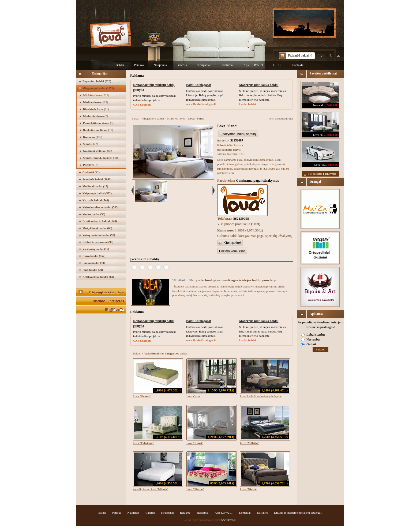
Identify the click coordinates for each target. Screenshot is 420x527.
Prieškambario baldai (100, 221)
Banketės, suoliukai (98, 130)
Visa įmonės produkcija (239, 224)
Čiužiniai (91, 172)
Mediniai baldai (95, 186)
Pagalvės (91, 165)
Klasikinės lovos (96, 109)
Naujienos (160, 65)
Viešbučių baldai (96, 249)
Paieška (139, 65)
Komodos (93, 137)
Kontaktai (298, 65)
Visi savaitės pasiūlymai (322, 174)
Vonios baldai (94, 214)
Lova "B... (320, 165)
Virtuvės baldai (96, 200)
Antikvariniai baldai (98, 277)
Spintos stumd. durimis (100, 158)
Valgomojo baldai (97, 193)
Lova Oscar (193, 396)
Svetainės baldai (97, 179)
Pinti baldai (93, 270)
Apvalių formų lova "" (151, 489)
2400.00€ (332, 105)
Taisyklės (262, 513)
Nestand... (319, 105)
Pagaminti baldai (97, 81)
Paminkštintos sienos (98, 123)
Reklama (185, 513)
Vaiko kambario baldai (100, 207)
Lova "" (142, 396)
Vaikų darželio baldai (99, 235)
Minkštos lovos (96, 95)
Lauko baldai (94, 263)
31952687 (237, 140)
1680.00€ (332, 135)
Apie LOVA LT (253, 65)
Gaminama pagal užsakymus (257, 180)
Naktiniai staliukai (97, 151)
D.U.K (277, 65)
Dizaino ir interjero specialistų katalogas (298, 513)
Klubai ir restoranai (98, 242)
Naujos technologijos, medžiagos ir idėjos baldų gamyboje (233, 280)
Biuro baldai (94, 256)
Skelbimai (227, 65)
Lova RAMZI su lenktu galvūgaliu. (261, 396)
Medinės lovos (95, 102)
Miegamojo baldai (98, 88)
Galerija (182, 65)
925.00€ (333, 165)
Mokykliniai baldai (97, 228)
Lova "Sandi (227, 126)
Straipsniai (204, 65)
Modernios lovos (95, 116)
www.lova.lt (228, 520)
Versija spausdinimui (281, 118)
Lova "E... (319, 135)
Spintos (91, 144)
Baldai (120, 65)
